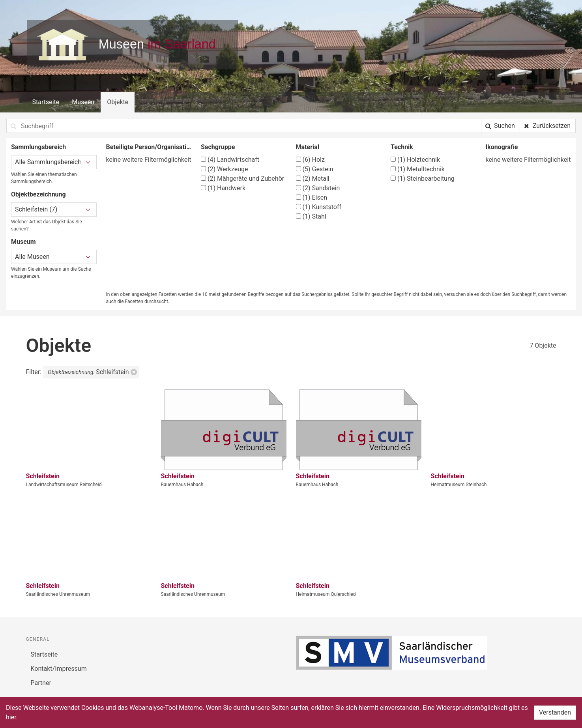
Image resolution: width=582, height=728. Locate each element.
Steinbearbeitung (423, 179)
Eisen (312, 197)
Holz (310, 160)
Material (308, 147)
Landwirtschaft (230, 160)
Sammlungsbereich (38, 147)
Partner (41, 683)
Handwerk (223, 188)
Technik (402, 147)
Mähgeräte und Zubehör (242, 179)
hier (11, 717)
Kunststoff (319, 207)
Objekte (118, 102)
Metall (313, 179)
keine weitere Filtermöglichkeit (149, 160)
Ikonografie (502, 147)
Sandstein (318, 188)
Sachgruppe (218, 147)
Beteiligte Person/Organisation (149, 147)
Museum (23, 242)
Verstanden (555, 712)
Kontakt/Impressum (59, 669)
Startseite (46, 102)
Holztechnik (415, 160)
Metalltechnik (418, 169)
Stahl (311, 216)
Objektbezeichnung (38, 194)
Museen (83, 102)
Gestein (315, 169)
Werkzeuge (225, 169)
